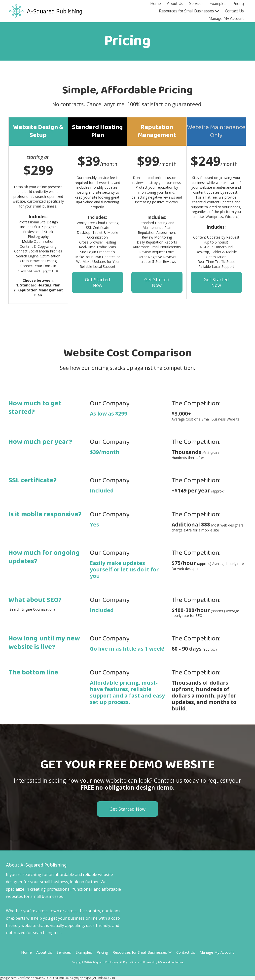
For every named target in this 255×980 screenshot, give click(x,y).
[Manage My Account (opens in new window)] (226, 19)
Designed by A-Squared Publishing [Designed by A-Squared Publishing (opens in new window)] (163, 962)
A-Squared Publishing (55, 11)
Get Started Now (97, 282)
